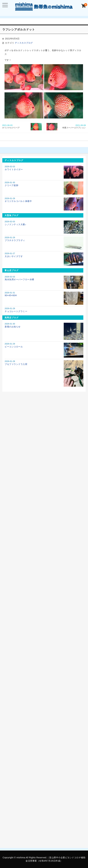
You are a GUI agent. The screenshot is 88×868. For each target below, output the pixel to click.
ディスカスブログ (24, 43)
